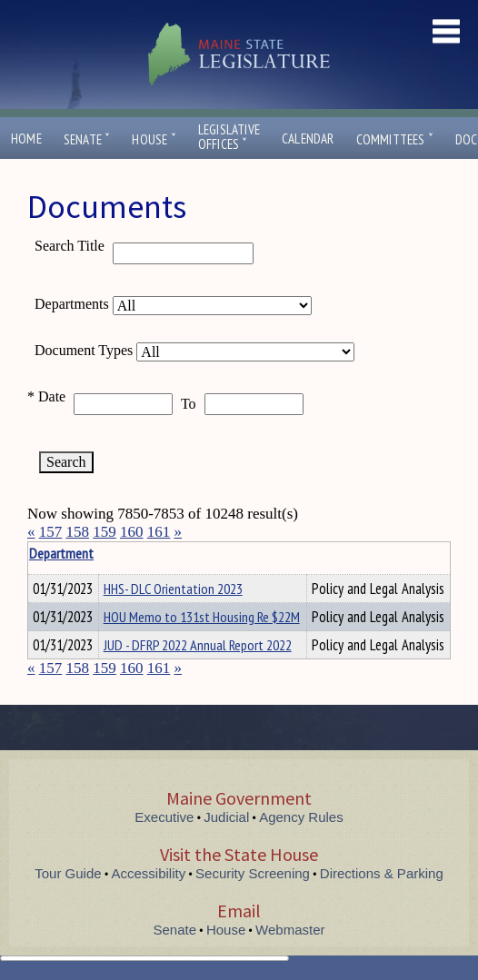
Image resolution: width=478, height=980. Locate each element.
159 (105, 532)
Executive (164, 817)
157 (51, 532)
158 (78, 532)
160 (132, 532)
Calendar (308, 139)
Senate (87, 139)
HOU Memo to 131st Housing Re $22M (202, 617)
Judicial (226, 817)
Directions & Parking (382, 873)
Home (26, 139)
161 (159, 532)
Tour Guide (68, 873)
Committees (395, 139)
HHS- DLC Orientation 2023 (173, 589)
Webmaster (290, 930)
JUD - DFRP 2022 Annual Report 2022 (198, 645)
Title (42, 553)
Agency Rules (301, 817)
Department (131, 553)
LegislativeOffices (229, 137)
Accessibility (149, 873)
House (154, 139)
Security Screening (253, 873)
